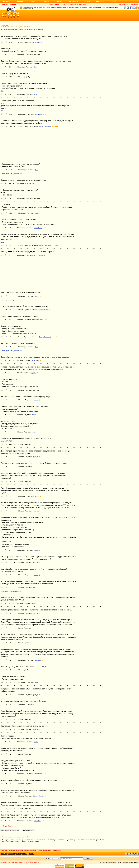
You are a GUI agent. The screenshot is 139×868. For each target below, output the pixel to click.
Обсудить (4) (21, 55)
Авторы (87, 1)
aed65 (37, 496)
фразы (25, 854)
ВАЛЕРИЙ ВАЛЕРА (40, 255)
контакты (15, 862)
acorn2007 (37, 821)
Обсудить (20, 320)
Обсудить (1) (21, 67)
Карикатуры (73, 1)
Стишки (60, 1)
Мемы (33, 1)
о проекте (22, 862)
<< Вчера (4, 826)
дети (2, 111)
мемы (19, 854)
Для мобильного (54, 4)
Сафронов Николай (38, 320)
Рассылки (63, 4)
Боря (36, 67)
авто (2, 91)
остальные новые (22, 850)
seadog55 (38, 660)
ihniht (34, 415)
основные (12, 850)
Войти (128, 4)
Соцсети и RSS (71, 4)
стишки (32, 854)
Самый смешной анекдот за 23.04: (16, 837)
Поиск (113, 1)
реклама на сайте (6, 862)
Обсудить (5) (21, 198)
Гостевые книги (81, 4)
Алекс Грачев (38, 228)
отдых (2, 242)
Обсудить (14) (22, 77)
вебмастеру (29, 862)
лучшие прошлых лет (45, 850)
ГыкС (37, 170)
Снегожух (37, 550)
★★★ (42, 360)
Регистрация (135, 4)
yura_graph (37, 400)
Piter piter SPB (40, 114)
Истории (20, 1)
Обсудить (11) (22, 184)
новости (36, 862)
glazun (37, 213)
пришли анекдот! (132, 854)
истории (12, 854)
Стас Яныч (36, 360)
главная (4, 854)
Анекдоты (7, 1)
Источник (37, 55)
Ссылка (21, 42)
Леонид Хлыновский (45, 127)
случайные (56, 850)
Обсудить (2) (22, 496)
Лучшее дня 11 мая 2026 (8, 4)
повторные (33, 850)
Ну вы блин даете (38, 42)
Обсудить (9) (22, 170)
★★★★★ (55, 127)
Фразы (47, 1)
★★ (45, 228)
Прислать (100, 1)
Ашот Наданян (43, 310)
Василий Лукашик (39, 796)
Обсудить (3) (21, 228)
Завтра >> (12, 826)
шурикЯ (34, 373)
